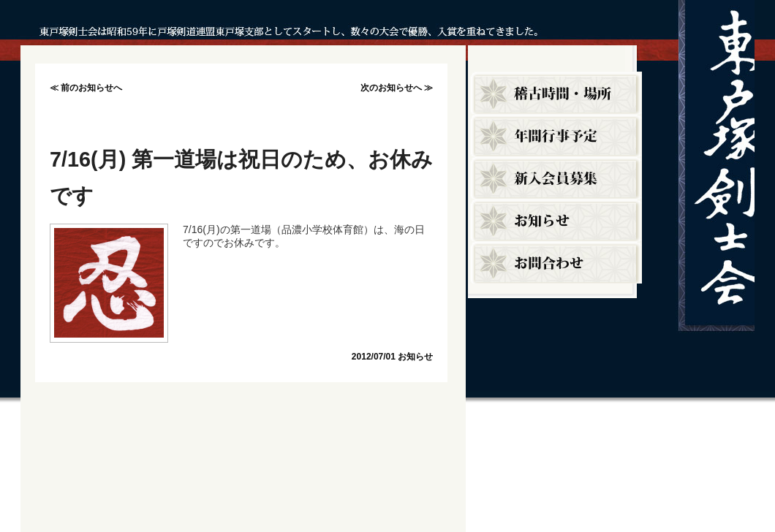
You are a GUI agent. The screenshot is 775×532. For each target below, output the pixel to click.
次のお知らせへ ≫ (397, 88)
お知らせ (415, 357)
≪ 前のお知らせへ (86, 88)
